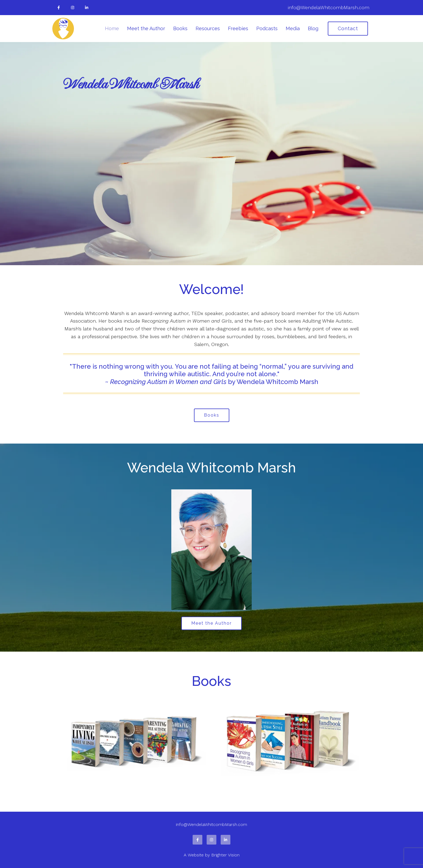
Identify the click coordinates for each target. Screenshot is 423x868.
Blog (313, 28)
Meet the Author (146, 28)
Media (293, 28)
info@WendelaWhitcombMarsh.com (329, 7)
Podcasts (267, 28)
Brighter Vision (225, 855)
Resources (208, 28)
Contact (348, 28)
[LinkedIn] (87, 8)
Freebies (238, 28)
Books (180, 28)
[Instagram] (73, 8)
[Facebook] (59, 8)
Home (112, 28)
